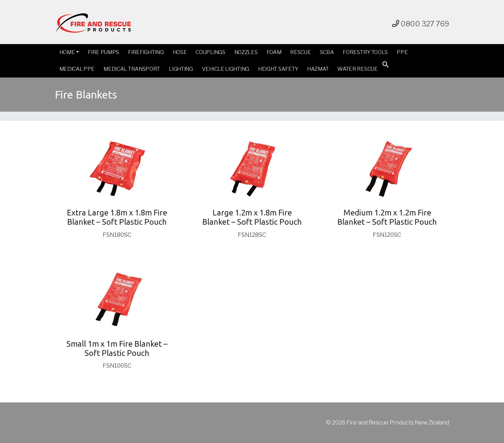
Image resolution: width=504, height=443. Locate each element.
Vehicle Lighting (226, 69)
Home (67, 52)
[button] (386, 66)
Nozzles (246, 52)
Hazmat (318, 69)
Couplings (210, 52)
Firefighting (146, 52)
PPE (402, 52)
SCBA (327, 52)
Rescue (300, 52)
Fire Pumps (103, 52)
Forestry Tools (365, 52)
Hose (180, 52)
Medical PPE (77, 69)
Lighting (181, 69)
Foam (274, 52)
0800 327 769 (421, 24)
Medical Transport (132, 69)
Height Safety (278, 69)
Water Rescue (357, 69)
